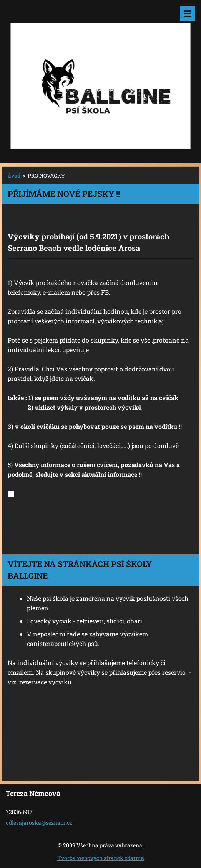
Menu (188, 13)
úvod (14, 175)
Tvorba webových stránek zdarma (101, 858)
